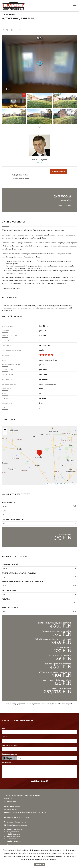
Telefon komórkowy (10, 746)
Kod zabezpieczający (10, 754)
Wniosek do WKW (9, 591)
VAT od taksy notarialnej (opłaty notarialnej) (22, 582)
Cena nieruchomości (10, 565)
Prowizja (6, 599)
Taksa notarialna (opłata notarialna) (19, 573)
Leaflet (50, 484)
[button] (39, 453)
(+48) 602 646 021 (21, 175)
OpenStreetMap (65, 484)
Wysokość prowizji (10, 608)
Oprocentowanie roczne (13, 520)
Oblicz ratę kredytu (65, 205)
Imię (3, 728)
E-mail (4, 737)
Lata (4, 511)
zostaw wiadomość (58, 172)
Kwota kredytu (9, 502)
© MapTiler (56, 484)
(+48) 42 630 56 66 (21, 178)
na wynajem (15, 830)
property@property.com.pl (18, 822)
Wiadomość (6, 763)
